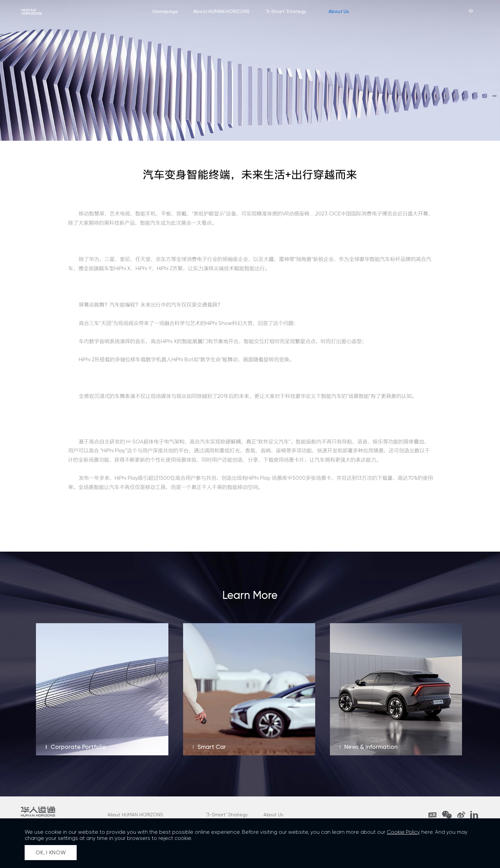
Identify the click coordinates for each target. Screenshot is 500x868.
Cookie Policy (403, 832)
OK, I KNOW (51, 853)
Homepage (165, 11)
